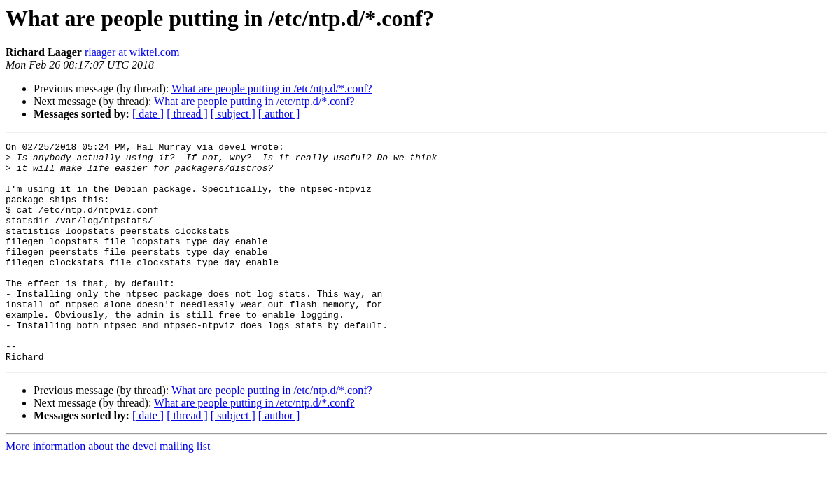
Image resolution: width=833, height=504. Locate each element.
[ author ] (279, 114)
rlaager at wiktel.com (132, 52)
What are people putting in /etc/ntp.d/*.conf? (272, 89)
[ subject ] (233, 114)
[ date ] (148, 114)
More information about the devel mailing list (108, 490)
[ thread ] (187, 114)
